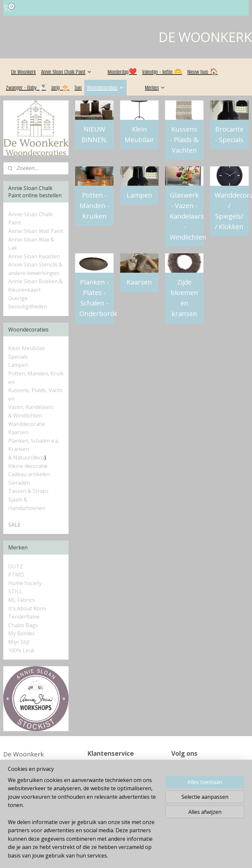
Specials (18, 357)
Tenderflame (24, 617)
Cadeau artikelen (29, 474)
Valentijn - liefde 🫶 (162, 72)
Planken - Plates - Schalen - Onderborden (97, 298)
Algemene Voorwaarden (123, 779)
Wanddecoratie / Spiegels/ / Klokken (232, 211)
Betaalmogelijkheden (119, 799)
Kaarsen (140, 282)
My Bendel (21, 633)
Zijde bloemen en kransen (184, 298)
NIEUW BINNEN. (94, 134)
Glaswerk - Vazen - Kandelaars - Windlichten (187, 216)
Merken (155, 88)
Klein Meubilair (139, 134)
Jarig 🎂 (60, 88)
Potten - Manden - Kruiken (94, 206)
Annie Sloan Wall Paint (36, 231)
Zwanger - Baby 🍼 (26, 88)
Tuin (78, 88)
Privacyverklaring (113, 819)
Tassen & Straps (28, 491)
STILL (15, 591)
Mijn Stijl (19, 642)
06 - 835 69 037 (35, 764)
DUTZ (16, 566)
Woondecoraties (105, 88)
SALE (14, 525)
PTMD (16, 575)
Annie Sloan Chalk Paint (66, 72)
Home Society (25, 583)
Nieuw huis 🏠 (203, 72)
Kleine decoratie (28, 466)
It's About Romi (27, 608)
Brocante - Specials (230, 134)
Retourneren (106, 789)
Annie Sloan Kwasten (34, 256)
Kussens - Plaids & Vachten (185, 140)
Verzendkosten (110, 809)
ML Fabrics (21, 600)
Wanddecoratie (27, 424)
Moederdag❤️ (122, 72)
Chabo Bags (23, 625)
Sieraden (19, 483)
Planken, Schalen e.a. (34, 441)
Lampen (139, 195)
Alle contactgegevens (35, 774)
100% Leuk (21, 650)
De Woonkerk (23, 72)
